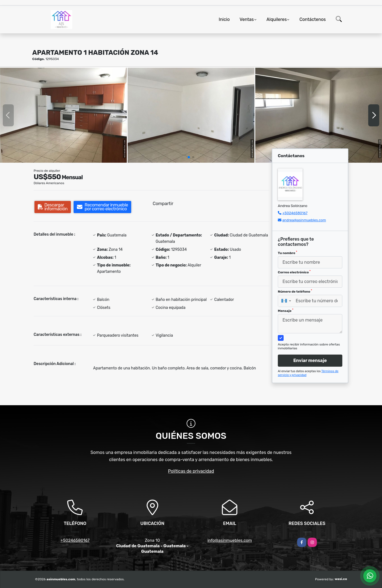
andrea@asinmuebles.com (304, 220)
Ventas (247, 19)
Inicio (224, 19)
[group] (63, 115)
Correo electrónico (294, 272)
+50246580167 (295, 213)
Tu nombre (287, 253)
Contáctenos (313, 19)
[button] (189, 157)
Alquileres (277, 19)
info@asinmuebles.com (230, 540)
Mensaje (286, 311)
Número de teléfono (295, 291)
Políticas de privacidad (191, 471)
